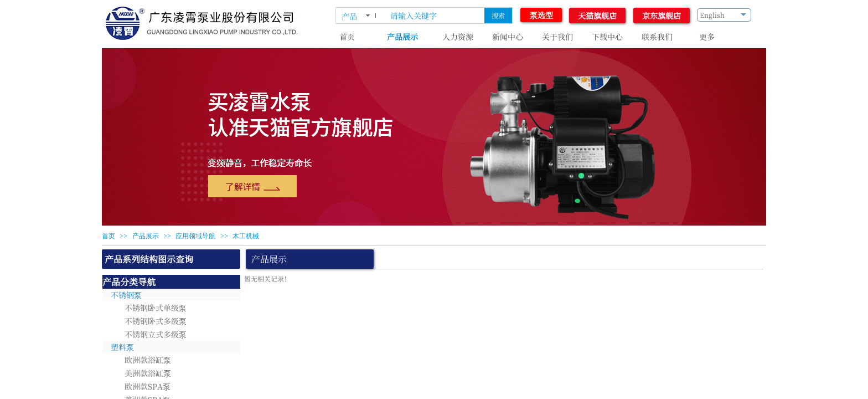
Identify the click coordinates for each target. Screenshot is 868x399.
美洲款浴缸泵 (148, 373)
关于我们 (557, 37)
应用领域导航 (195, 236)
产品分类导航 (129, 282)
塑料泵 (122, 347)
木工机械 (246, 236)
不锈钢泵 (126, 295)
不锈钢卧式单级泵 (156, 308)
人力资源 (458, 37)
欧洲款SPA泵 (148, 386)
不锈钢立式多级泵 (156, 334)
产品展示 (402, 37)
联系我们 (657, 37)
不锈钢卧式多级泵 (156, 321)
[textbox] (435, 16)
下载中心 (607, 37)
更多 (707, 37)
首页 (347, 37)
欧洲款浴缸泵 (148, 360)
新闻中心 (508, 37)
